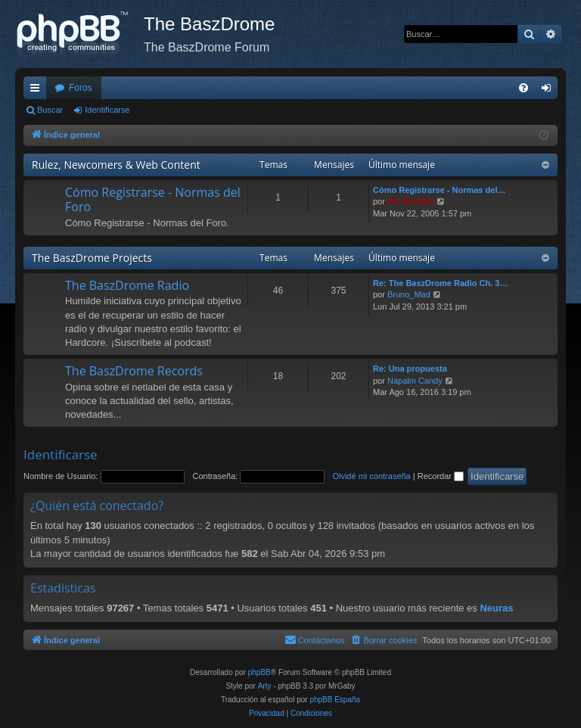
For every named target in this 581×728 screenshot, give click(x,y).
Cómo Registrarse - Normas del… (439, 190)
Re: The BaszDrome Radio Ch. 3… (440, 283)
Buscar (50, 110)
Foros (81, 88)
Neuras (496, 608)
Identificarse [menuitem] (550, 91)
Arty (265, 686)
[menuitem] (524, 88)
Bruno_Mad (409, 294)
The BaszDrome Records (134, 371)
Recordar (441, 476)
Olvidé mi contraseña (371, 476)
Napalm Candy (415, 381)
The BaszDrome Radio (127, 285)
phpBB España (335, 700)
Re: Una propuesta (410, 369)
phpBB (259, 672)
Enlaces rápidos (38, 91)
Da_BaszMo (411, 201)
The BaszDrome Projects (92, 258)
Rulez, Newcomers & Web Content (116, 165)
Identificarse (107, 110)
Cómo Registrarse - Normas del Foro (153, 199)
